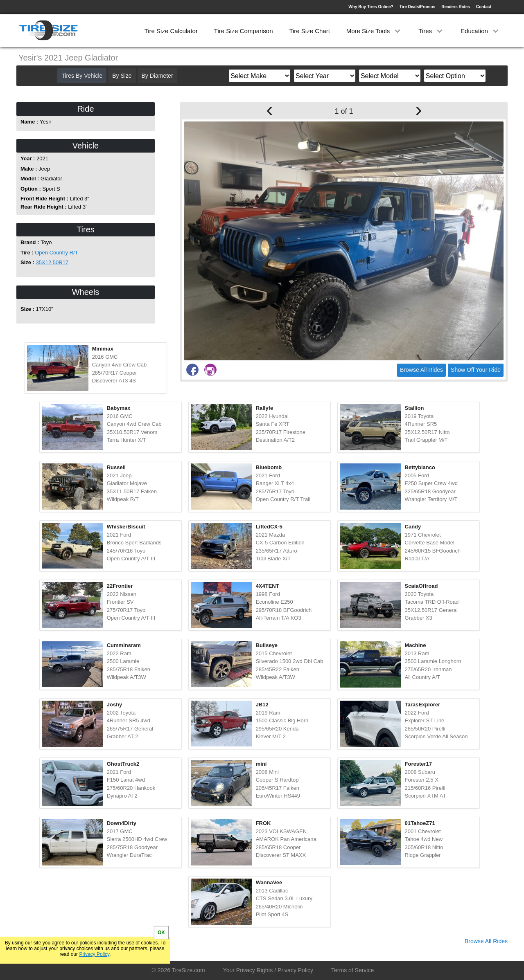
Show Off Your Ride (476, 370)
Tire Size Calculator (171, 31)
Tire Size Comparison (244, 31)
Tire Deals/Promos (418, 7)
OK (161, 933)
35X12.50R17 (52, 262)
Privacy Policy (94, 954)
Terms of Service (352, 970)
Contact (484, 7)
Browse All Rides (421, 370)
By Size (122, 76)
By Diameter (157, 76)
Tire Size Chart (309, 31)
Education (480, 31)
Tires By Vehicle (82, 76)
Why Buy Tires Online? (371, 7)
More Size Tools (374, 31)
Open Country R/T (56, 253)
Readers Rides (455, 7)
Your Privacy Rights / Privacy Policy (268, 970)
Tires (431, 31)
